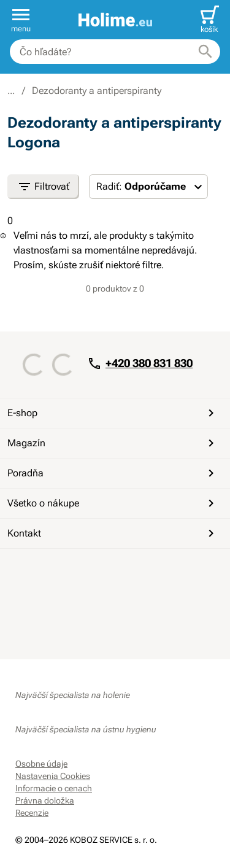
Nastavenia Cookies (53, 776)
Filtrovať (43, 187)
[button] (21, 20)
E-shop (113, 413)
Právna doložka (45, 800)
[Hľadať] (205, 52)
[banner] (115, 20)
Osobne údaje (41, 764)
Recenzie (32, 813)
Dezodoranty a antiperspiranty (97, 91)
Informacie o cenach (54, 788)
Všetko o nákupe (113, 503)
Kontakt (113, 533)
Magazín (113, 443)
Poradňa (113, 473)
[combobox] (115, 52)
